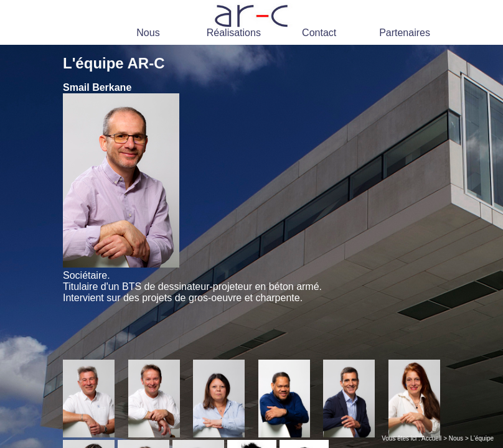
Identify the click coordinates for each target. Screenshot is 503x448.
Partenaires (405, 33)
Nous (148, 33)
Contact (319, 33)
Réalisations (234, 33)
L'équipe (482, 438)
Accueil (431, 438)
